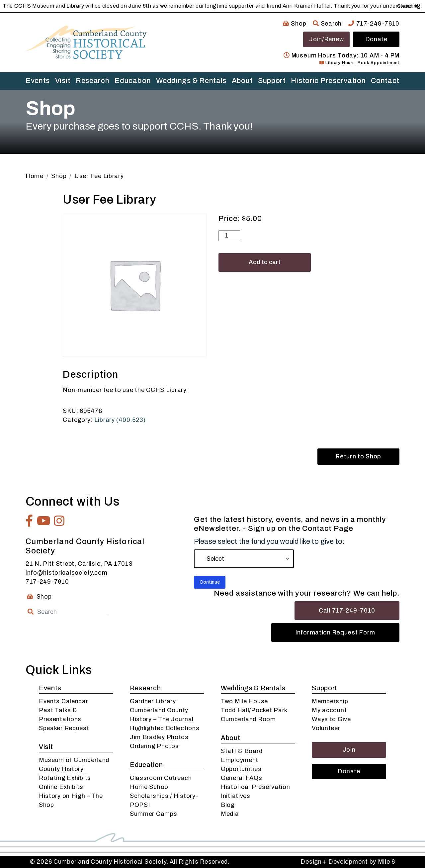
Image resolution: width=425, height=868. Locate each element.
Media (230, 814)
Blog (228, 805)
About (242, 81)
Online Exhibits (61, 787)
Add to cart (265, 262)
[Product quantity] (229, 236)
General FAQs (242, 778)
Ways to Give (331, 719)
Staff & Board (242, 751)
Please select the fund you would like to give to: (269, 541)
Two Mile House (244, 701)
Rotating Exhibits (65, 778)
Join (349, 750)
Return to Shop (358, 456)
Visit (63, 81)
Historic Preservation (328, 81)
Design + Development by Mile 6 (348, 862)
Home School (150, 787)
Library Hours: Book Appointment (359, 63)
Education (133, 81)
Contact (385, 81)
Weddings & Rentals (191, 81)
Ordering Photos (154, 746)
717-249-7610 (374, 24)
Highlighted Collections (165, 728)
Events (38, 81)
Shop (294, 24)
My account (329, 710)
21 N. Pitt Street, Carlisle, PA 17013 (79, 564)
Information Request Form (335, 632)
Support (272, 81)
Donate (376, 39)
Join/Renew (326, 39)
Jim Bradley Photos (159, 737)
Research (93, 81)
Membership (330, 701)
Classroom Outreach (161, 778)
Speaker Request (64, 728)
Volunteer (326, 728)
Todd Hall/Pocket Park (254, 710)
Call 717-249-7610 (347, 611)
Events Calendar (64, 701)
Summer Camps (154, 814)
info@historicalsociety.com (67, 573)
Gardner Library (153, 701)
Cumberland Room (248, 719)
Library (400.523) (120, 420)
